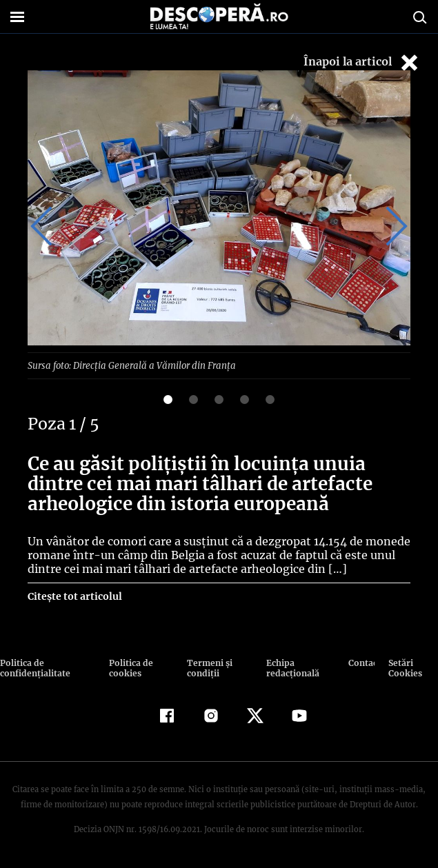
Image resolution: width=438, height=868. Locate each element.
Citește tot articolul (74, 596)
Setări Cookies (405, 667)
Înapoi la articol (362, 62)
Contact (362, 662)
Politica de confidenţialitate (34, 667)
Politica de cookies (130, 667)
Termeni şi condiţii (208, 667)
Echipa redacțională (290, 667)
